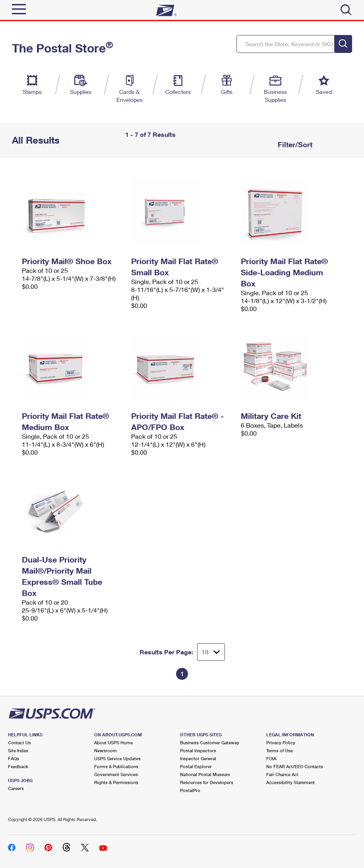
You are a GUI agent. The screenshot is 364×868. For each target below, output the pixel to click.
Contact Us (19, 742)
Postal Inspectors (198, 750)
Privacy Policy (281, 742)
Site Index (18, 750)
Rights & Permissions (116, 782)
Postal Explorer (196, 766)
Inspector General (198, 758)
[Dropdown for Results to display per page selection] (211, 652)
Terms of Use (280, 750)
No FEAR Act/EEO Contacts (295, 766)
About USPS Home (113, 742)
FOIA (271, 758)
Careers (16, 788)
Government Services (116, 774)
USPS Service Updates (117, 758)
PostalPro (190, 790)
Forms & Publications (116, 766)
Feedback (18, 766)
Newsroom (106, 750)
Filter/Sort (294, 144)
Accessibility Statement (290, 782)
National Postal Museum (205, 774)
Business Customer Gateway (210, 742)
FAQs (14, 758)
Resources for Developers (207, 782)
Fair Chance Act (282, 774)
